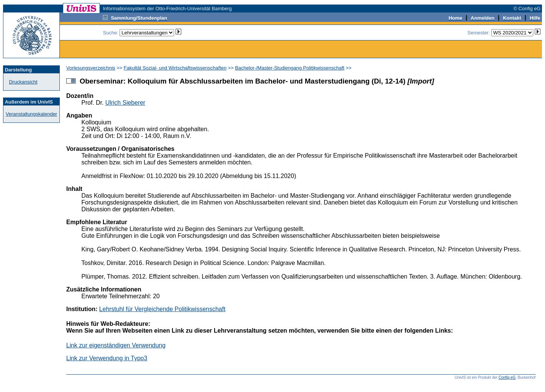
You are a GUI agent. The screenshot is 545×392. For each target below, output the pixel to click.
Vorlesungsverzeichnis (91, 68)
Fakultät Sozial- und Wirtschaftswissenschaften (175, 68)
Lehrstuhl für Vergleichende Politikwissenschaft (162, 309)
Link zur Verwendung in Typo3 (107, 358)
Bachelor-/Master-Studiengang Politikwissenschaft (290, 68)
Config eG (507, 377)
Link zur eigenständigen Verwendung (116, 345)
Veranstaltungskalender (31, 114)
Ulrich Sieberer (125, 103)
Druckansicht (23, 82)
